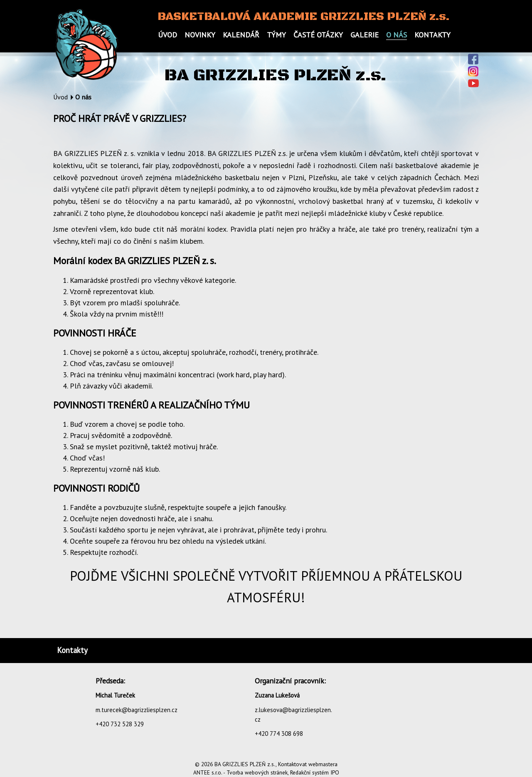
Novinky (200, 35)
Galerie (365, 35)
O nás (397, 35)
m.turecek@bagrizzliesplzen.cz (137, 710)
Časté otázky (318, 35)
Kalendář (241, 35)
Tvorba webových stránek (257, 772)
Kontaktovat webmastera (308, 764)
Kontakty (432, 35)
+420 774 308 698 (279, 734)
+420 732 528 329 (120, 724)
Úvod (167, 35)
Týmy (276, 35)
